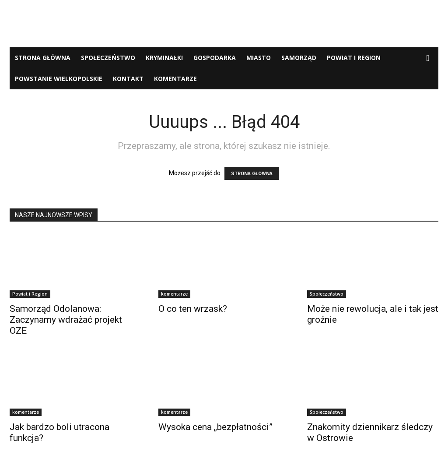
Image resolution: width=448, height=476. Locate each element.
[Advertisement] (224, 24)
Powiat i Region (354, 58)
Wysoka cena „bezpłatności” (215, 427)
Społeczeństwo (108, 58)
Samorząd (299, 58)
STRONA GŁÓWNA (252, 174)
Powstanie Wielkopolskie (59, 79)
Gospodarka (215, 58)
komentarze (175, 79)
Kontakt (128, 79)
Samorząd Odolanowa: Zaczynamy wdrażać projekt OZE (66, 320)
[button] (428, 58)
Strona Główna (43, 58)
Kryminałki (164, 58)
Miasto (259, 58)
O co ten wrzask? (193, 309)
